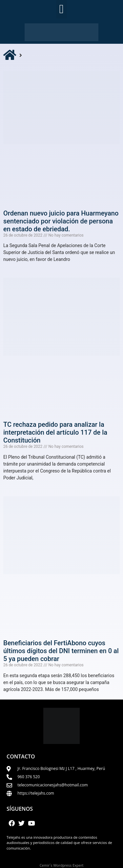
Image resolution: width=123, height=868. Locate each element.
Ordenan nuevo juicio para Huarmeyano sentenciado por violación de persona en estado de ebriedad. (61, 221)
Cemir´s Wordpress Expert (62, 865)
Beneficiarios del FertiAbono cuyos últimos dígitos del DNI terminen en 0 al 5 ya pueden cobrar (61, 651)
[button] (61, 9)
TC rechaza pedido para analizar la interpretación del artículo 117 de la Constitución (55, 432)
